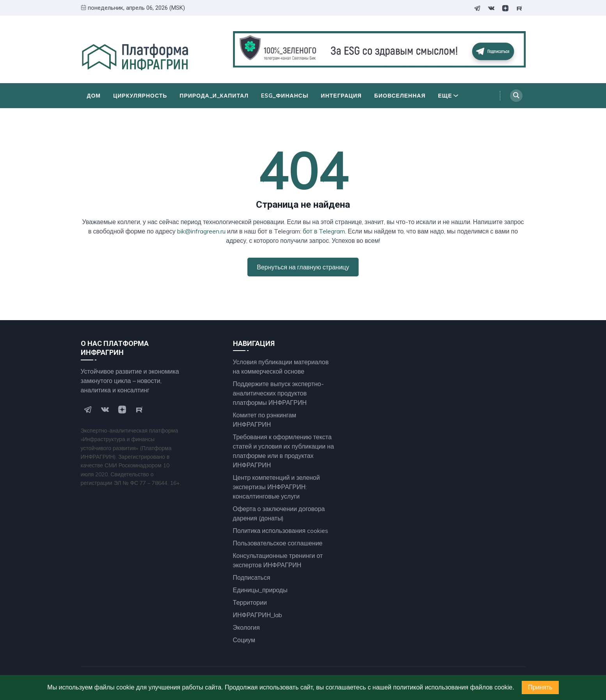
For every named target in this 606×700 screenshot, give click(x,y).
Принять (540, 687)
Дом (94, 96)
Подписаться (252, 577)
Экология (246, 627)
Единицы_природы (260, 590)
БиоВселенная (400, 96)
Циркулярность (140, 96)
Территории (250, 602)
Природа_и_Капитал (214, 96)
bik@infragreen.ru (201, 231)
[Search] (516, 96)
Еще (448, 96)
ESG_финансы (285, 96)
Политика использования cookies (281, 531)
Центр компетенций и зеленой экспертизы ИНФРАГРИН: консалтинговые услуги (276, 487)
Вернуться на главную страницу (303, 267)
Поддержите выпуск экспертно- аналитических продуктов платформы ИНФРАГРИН (278, 393)
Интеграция (341, 96)
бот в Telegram (324, 231)
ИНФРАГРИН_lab (258, 615)
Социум (244, 640)
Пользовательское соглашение (278, 543)
